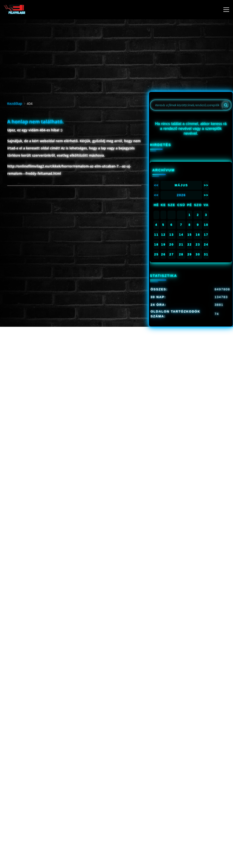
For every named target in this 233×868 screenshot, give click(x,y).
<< (156, 185)
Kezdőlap (15, 103)
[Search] (226, 105)
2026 (181, 195)
